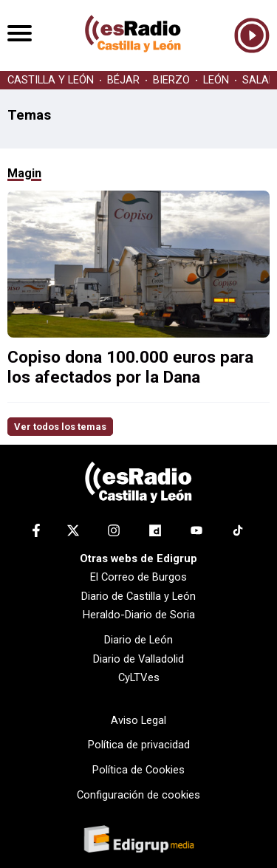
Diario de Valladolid (138, 659)
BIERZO (171, 80)
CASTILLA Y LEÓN (51, 80)
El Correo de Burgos (138, 577)
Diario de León (138, 640)
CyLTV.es (139, 677)
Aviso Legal (138, 720)
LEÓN (216, 80)
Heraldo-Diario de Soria (139, 615)
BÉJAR (123, 80)
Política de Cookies (138, 770)
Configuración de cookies (138, 795)
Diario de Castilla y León (138, 596)
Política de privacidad (139, 745)
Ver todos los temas (60, 427)
